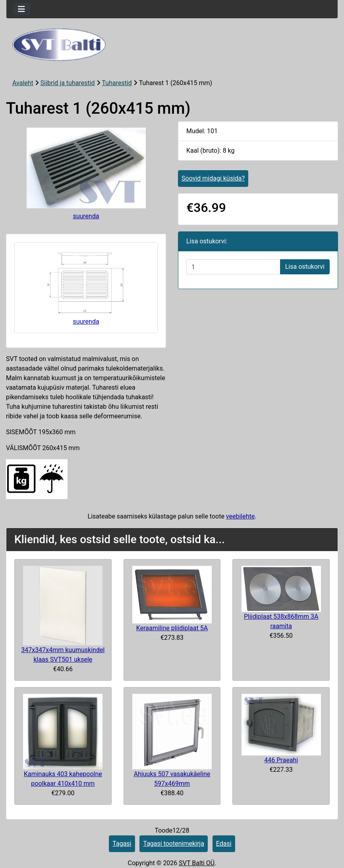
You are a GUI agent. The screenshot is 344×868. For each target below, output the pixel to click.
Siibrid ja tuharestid (68, 83)
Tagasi (122, 844)
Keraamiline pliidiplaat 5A (172, 628)
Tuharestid (117, 83)
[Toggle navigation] (21, 9)
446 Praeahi (281, 760)
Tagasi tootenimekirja (173, 844)
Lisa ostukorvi (305, 267)
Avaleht (23, 83)
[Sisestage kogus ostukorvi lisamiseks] (233, 267)
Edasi (224, 844)
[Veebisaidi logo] (172, 45)
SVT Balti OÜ (197, 863)
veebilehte (240, 516)
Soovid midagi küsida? (213, 178)
